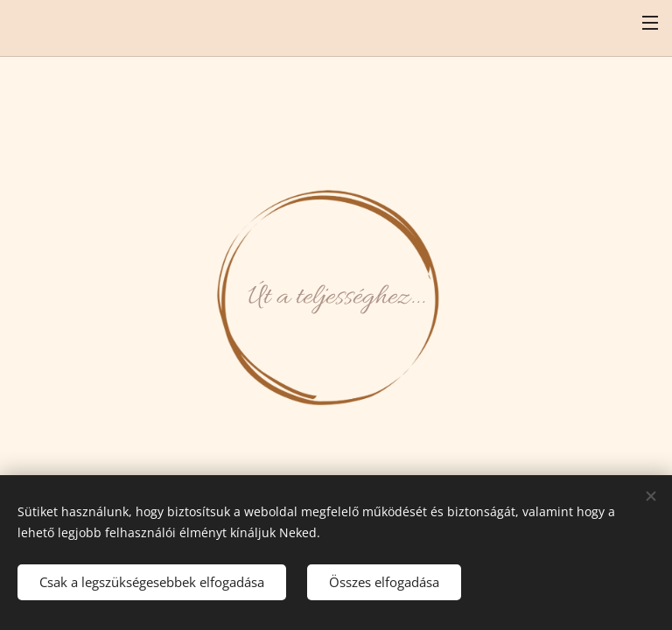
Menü (650, 23)
